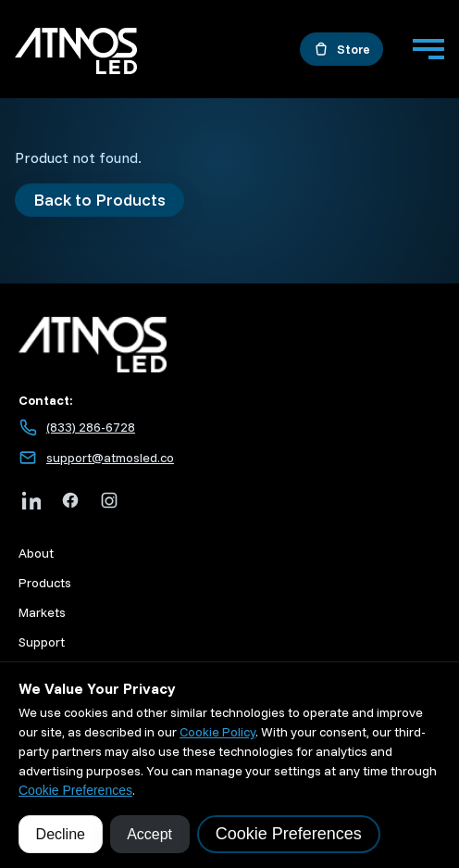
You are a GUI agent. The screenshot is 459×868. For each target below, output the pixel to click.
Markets (42, 612)
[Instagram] (109, 500)
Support (42, 642)
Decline (61, 834)
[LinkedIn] (31, 500)
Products (45, 583)
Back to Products (99, 200)
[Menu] (428, 49)
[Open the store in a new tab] (341, 49)
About (36, 553)
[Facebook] (70, 500)
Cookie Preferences (75, 790)
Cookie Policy (217, 732)
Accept (149, 834)
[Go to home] (76, 54)
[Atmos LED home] (229, 345)
